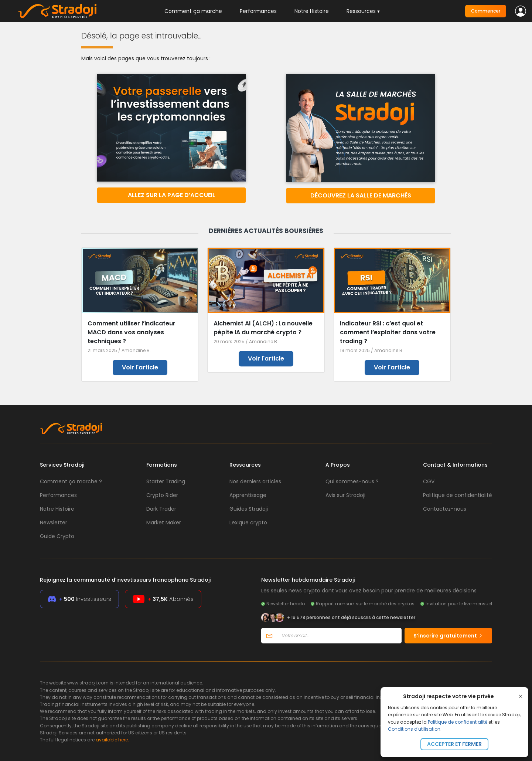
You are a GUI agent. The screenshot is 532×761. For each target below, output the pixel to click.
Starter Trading (166, 481)
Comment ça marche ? (71, 481)
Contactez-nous (445, 509)
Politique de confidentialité (458, 722)
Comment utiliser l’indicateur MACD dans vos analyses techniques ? (132, 332)
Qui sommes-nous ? (352, 481)
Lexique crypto (248, 522)
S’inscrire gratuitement (448, 636)
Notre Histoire (312, 11)
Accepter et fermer (454, 744)
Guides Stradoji (249, 509)
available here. (112, 740)
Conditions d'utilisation (414, 729)
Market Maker (164, 522)
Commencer (486, 11)
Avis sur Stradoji (345, 495)
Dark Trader (161, 509)
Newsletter (54, 522)
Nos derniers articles (255, 481)
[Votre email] (339, 636)
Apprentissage (248, 495)
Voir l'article (140, 367)
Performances (258, 11)
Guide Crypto (57, 536)
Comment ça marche (193, 11)
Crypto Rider (162, 495)
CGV (429, 481)
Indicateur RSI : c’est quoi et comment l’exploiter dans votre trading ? (388, 332)
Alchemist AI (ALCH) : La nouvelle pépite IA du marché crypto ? (263, 328)
